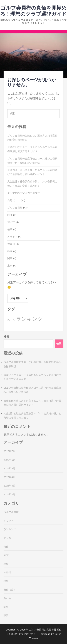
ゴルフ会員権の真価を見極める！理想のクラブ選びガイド (33, 11)
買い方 (11, 222)
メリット (12, 237)
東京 (10, 266)
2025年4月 (9, 477)
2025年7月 (9, 451)
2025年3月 (9, 486)
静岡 (10, 251)
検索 (6, 337)
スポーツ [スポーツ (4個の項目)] (11, 320)
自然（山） (14, 201)
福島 (10, 229)
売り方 (7, 538)
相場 (6, 564)
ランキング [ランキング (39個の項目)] (29, 319)
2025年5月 (9, 469)
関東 (10, 258)
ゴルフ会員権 (15, 208)
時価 (10, 215)
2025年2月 (9, 495)
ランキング (10, 530)
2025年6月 (9, 460)
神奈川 (11, 244)
